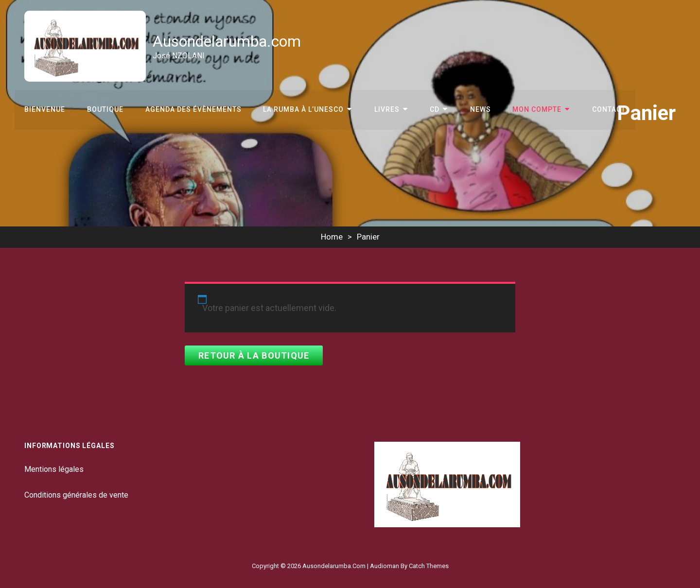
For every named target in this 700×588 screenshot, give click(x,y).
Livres (385, 109)
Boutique (105, 109)
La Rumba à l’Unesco (302, 109)
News (477, 109)
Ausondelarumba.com (227, 41)
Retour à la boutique (254, 355)
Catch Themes (429, 566)
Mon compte (534, 109)
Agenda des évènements (192, 109)
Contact (604, 109)
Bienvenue (45, 109)
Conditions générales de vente (76, 495)
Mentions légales (54, 469)
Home (332, 237)
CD (432, 109)
